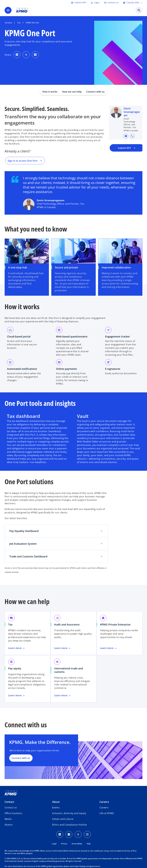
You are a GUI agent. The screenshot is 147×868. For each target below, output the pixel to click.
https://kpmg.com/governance (87, 866)
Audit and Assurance (67, 624)
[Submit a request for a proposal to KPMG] (127, 148)
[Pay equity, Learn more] (17, 696)
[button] (126, 136)
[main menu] (8, 10)
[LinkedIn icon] (60, 834)
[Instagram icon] (87, 834)
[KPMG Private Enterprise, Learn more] (109, 648)
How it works (50, 92)
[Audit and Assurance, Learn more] (63, 648)
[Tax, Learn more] (17, 648)
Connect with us (95, 92)
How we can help (72, 92)
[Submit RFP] (79, 3)
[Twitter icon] (78, 834)
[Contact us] (111, 3)
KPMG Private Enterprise (115, 624)
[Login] (95, 3)
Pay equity (15, 668)
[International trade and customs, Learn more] (63, 696)
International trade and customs (68, 670)
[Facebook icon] (69, 834)
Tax (10, 624)
